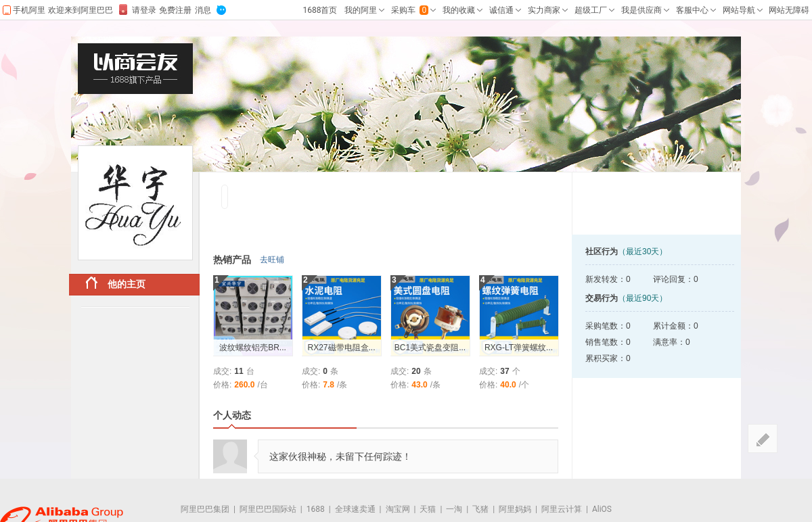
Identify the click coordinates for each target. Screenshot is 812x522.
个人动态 (232, 415)
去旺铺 (272, 260)
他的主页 (116, 283)
